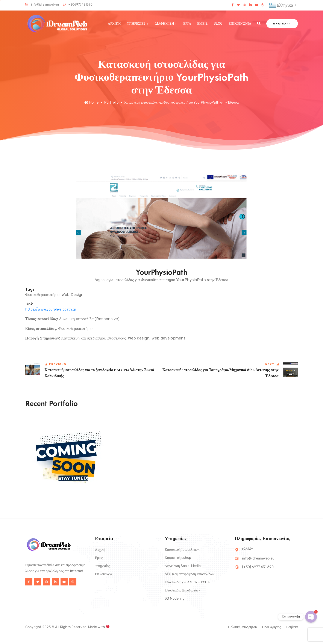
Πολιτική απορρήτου (243, 627)
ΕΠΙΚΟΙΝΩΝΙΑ (240, 23)
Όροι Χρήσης (271, 627)
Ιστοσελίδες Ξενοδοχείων (182, 590)
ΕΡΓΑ (187, 23)
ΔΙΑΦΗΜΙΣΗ (164, 23)
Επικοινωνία (104, 574)
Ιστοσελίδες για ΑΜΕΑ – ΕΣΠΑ (187, 582)
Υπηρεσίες (102, 566)
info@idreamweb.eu (42, 5)
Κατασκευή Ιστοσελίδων (182, 550)
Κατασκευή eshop (178, 558)
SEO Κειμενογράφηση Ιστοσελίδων (190, 574)
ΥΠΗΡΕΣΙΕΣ (136, 23)
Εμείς (99, 558)
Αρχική (100, 550)
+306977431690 (78, 5)
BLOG (218, 23)
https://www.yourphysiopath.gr (51, 309)
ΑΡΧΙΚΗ (114, 23)
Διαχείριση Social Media (183, 566)
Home (91, 102)
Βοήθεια (292, 627)
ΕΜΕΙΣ (202, 23)
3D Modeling (175, 599)
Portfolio (111, 102)
